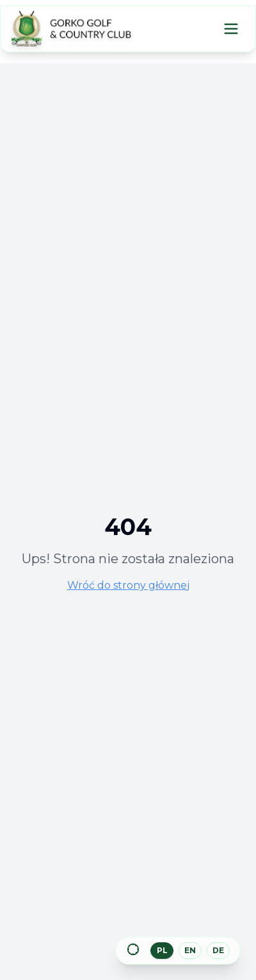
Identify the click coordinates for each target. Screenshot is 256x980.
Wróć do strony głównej (128, 585)
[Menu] (231, 29)
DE (218, 950)
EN (190, 950)
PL (162, 950)
